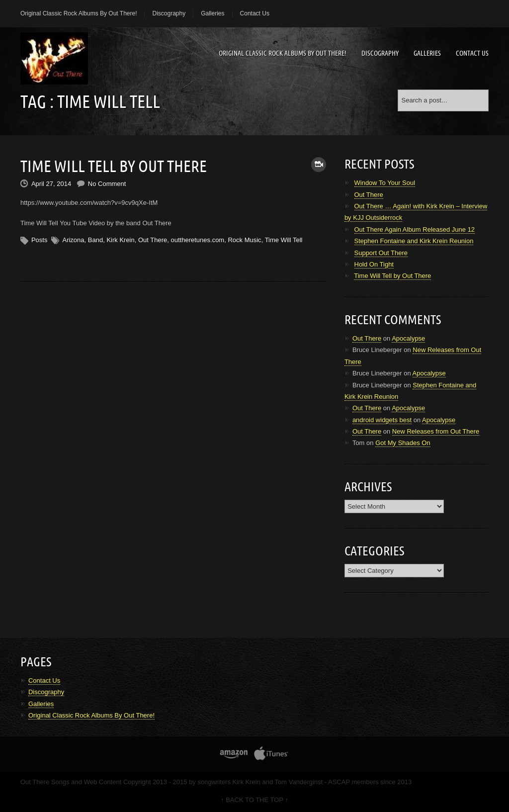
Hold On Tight (374, 264)
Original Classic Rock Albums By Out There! (79, 13)
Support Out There (381, 253)
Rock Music (244, 240)
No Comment (107, 184)
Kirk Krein (120, 240)
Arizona (73, 240)
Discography (169, 13)
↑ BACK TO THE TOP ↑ (254, 800)
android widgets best (382, 420)
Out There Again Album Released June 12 (415, 229)
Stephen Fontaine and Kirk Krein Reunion (414, 241)
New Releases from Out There (436, 431)
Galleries (212, 13)
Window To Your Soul (385, 183)
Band (95, 240)
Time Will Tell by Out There (114, 166)
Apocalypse (408, 338)
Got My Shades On (403, 443)
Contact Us (255, 13)
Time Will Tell (284, 240)
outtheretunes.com (198, 240)
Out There (153, 240)
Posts (40, 240)
